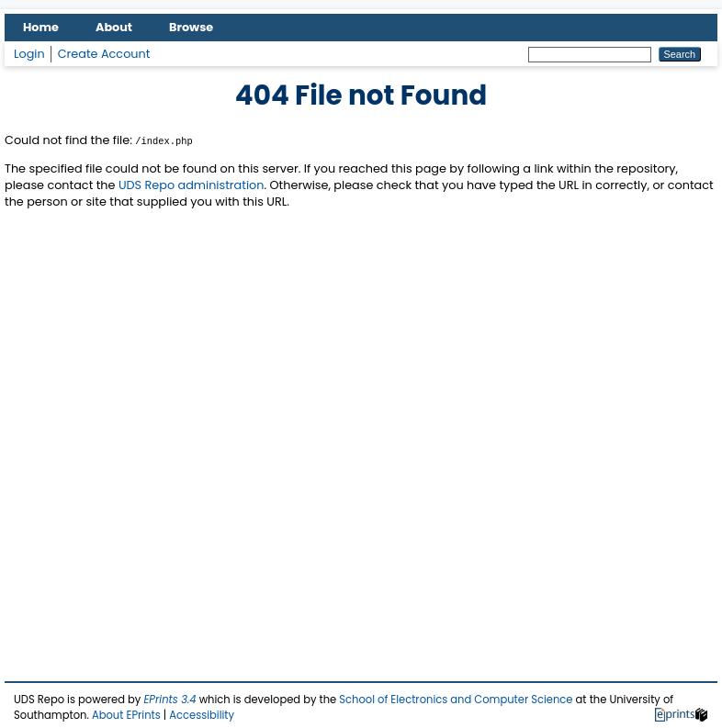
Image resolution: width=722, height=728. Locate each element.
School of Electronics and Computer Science (456, 700)
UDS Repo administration (192, 185)
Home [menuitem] (41, 27)
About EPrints (126, 715)
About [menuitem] (114, 27)
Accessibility (202, 715)
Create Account (104, 54)
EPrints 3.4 (169, 700)
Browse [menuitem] (191, 27)
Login (29, 54)
